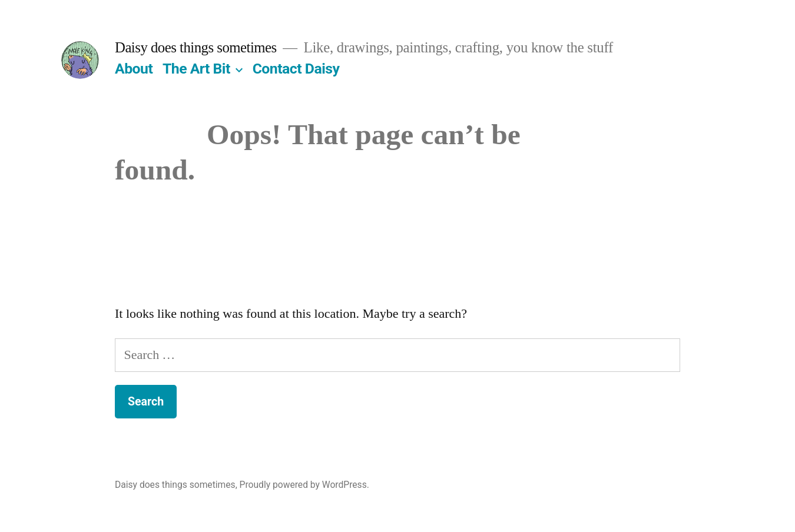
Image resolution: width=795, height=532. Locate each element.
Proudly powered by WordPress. (304, 485)
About (134, 69)
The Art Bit (196, 69)
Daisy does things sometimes (196, 47)
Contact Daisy (296, 69)
